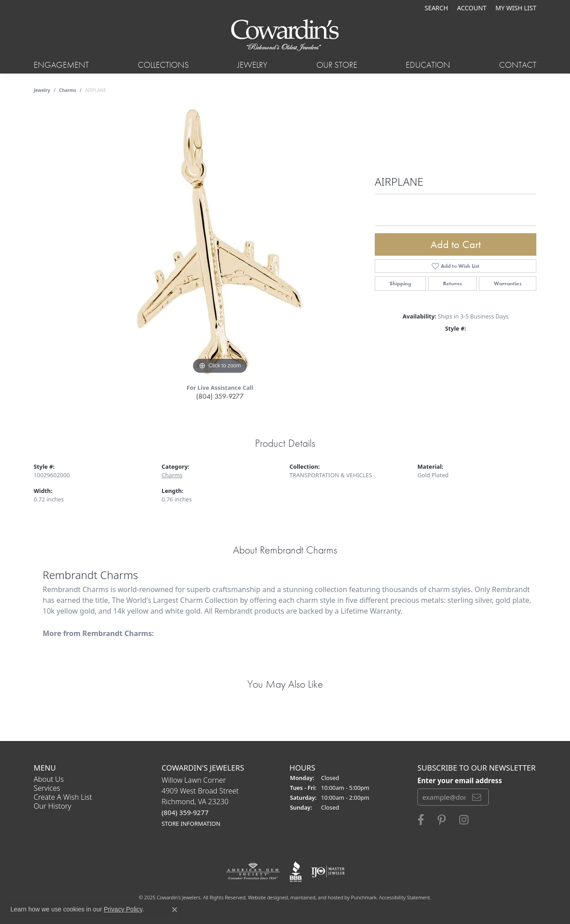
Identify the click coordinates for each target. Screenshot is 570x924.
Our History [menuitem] (53, 806)
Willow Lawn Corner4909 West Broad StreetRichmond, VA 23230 (200, 801)
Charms (68, 90)
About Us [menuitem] (49, 779)
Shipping (400, 283)
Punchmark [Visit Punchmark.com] (364, 897)
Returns (452, 283)
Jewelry (252, 65)
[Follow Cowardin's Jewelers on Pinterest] (442, 820)
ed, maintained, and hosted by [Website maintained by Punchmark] (317, 897)
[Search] (436, 8)
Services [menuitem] (47, 788)
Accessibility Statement (404, 897)
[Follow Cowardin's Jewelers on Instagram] (464, 820)
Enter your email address (460, 780)
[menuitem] (253, 872)
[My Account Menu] (471, 8)
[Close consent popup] (175, 910)
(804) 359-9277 (220, 396)
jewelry (42, 90)
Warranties (508, 283)
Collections (163, 65)
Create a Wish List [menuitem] (63, 797)
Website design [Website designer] (265, 897)
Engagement (61, 65)
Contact (518, 65)
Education (428, 65)
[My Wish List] (516, 8)
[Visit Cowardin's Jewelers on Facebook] (421, 820)
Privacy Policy (123, 909)
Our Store (337, 65)
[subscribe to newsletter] (477, 797)
